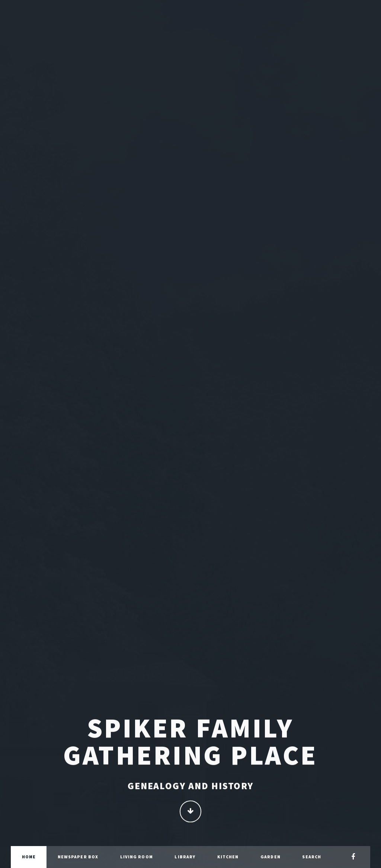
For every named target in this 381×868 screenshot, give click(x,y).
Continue (191, 812)
